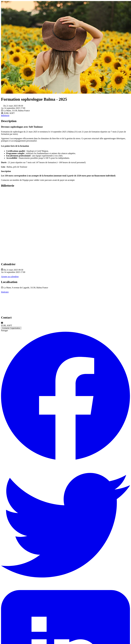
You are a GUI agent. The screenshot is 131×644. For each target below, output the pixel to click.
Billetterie (5, 115)
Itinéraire (5, 292)
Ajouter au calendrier (10, 277)
